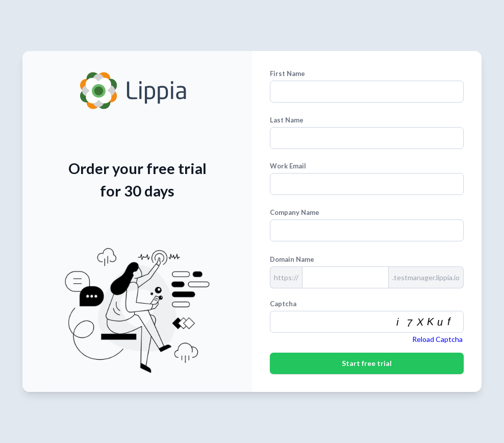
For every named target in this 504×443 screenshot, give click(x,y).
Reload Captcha (437, 339)
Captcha (283, 304)
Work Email (288, 166)
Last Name (287, 120)
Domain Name (292, 259)
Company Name (295, 212)
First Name (287, 73)
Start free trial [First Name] (367, 363)
